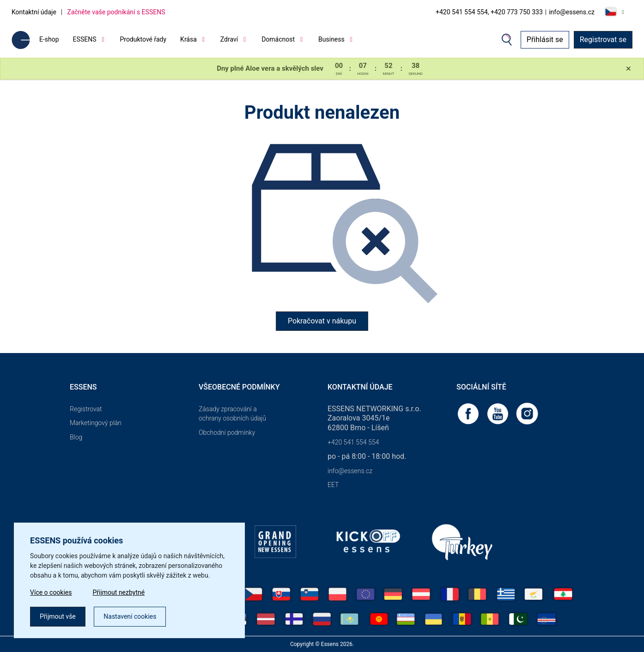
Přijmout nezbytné (119, 592)
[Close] (629, 69)
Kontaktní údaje (34, 12)
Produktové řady (143, 39)
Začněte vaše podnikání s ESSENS (116, 12)
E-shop (49, 39)
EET (333, 485)
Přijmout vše (58, 616)
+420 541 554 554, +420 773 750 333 (489, 12)
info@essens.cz (572, 12)
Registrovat (86, 409)
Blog (76, 437)
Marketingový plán (96, 423)
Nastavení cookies (130, 616)
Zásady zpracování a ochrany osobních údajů (232, 414)
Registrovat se (603, 40)
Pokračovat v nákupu (322, 321)
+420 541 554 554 (353, 442)
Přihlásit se (545, 40)
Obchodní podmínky (227, 433)
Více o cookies (51, 592)
